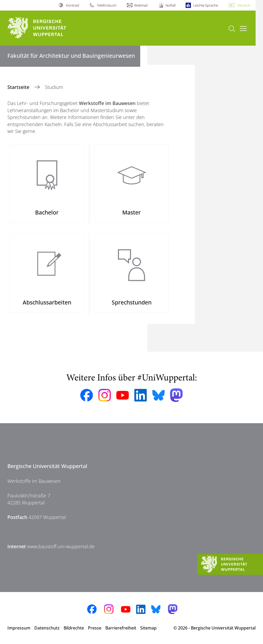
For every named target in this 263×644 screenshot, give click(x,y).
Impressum (19, 628)
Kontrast (73, 5)
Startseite (19, 87)
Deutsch (244, 5)
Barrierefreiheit (121, 628)
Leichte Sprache (206, 5)
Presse (95, 628)
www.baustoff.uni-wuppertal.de (61, 546)
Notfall (171, 5)
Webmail (141, 5)
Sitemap (148, 628)
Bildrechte (74, 628)
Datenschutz (47, 628)
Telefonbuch (107, 5)
